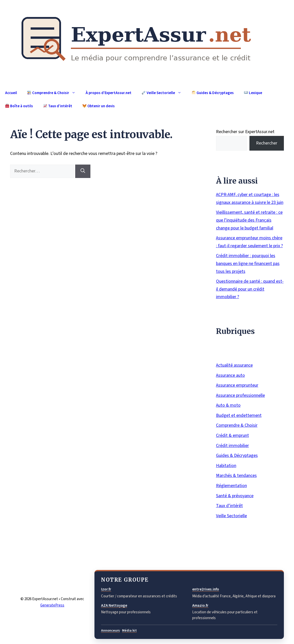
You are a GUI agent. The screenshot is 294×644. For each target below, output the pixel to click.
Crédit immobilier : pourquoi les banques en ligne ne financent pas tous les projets (248, 263)
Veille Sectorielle (164, 93)
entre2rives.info (206, 589)
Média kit (129, 631)
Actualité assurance (234, 365)
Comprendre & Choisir (54, 93)
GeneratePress (52, 605)
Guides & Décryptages (213, 93)
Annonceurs (110, 631)
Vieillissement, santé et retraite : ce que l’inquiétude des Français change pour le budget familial (249, 220)
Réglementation (231, 486)
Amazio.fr (200, 606)
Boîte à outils (19, 106)
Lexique (253, 93)
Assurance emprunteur (237, 385)
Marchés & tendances (236, 476)
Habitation (226, 466)
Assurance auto (230, 375)
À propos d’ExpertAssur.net (109, 93)
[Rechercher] (83, 171)
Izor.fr (106, 589)
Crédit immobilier (232, 446)
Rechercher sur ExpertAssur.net (245, 132)
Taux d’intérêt (58, 106)
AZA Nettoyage (114, 606)
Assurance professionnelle (240, 395)
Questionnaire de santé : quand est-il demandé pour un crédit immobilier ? (250, 289)
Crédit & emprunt (232, 435)
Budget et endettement (239, 415)
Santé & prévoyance (235, 496)
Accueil (11, 93)
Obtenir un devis (99, 106)
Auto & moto (228, 405)
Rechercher (267, 143)
